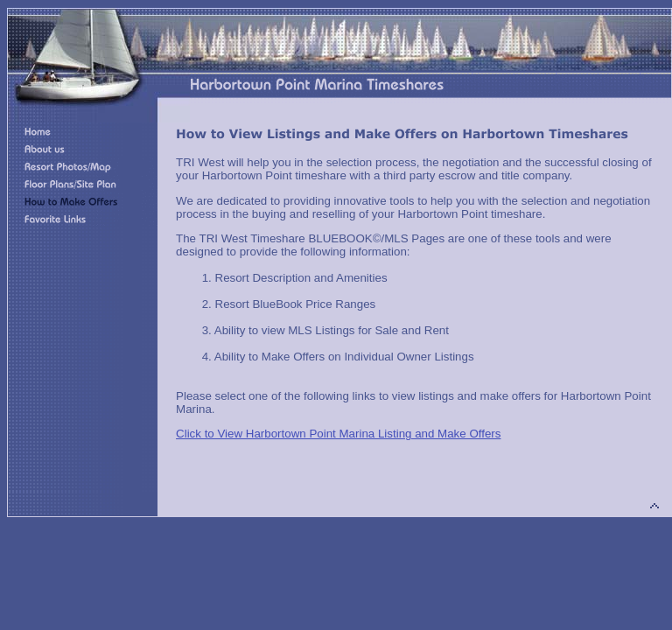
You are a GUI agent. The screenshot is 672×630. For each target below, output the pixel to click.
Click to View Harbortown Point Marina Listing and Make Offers (338, 434)
